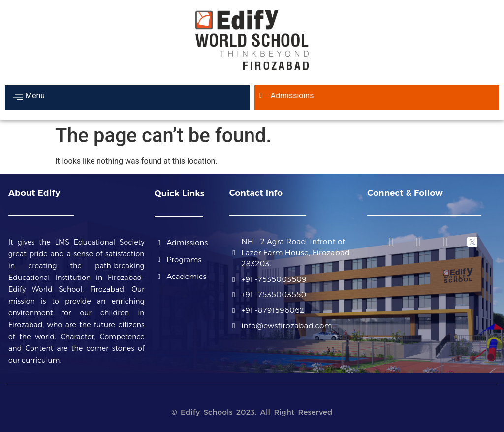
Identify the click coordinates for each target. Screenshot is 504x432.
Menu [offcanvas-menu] (29, 97)
